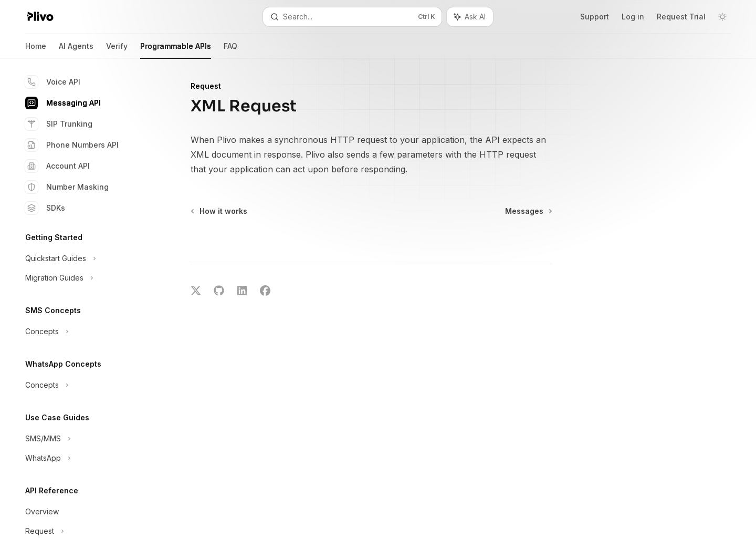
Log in (633, 17)
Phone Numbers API (72, 145)
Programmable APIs (176, 50)
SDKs (45, 208)
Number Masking (67, 187)
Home (36, 50)
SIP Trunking (59, 124)
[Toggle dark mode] (722, 17)
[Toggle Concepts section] (84, 332)
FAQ (230, 50)
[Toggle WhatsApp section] (84, 458)
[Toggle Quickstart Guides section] (84, 258)
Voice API (53, 82)
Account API (57, 166)
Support (595, 17)
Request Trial (681, 17)
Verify (117, 50)
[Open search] (352, 17)
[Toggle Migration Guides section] (84, 278)
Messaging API (63, 103)
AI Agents (76, 50)
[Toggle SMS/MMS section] (84, 439)
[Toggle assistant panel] (470, 17)
